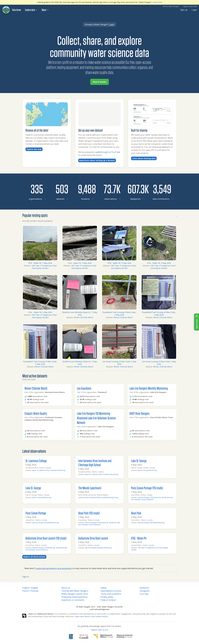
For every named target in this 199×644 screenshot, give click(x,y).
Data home (17, 10)
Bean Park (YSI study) (89, 513)
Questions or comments (73, 600)
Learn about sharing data (144, 158)
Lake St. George (139, 461)
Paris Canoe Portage (36, 513)
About (45, 10)
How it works (99, 82)
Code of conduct (108, 600)
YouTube (144, 594)
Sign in (26, 577)
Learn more (157, 2)
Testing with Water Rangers (75, 591)
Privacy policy (107, 597)
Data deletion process (111, 591)
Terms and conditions (111, 594)
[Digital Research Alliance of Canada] (113, 637)
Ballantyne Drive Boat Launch (93, 538)
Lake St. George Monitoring (147, 470)
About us (66, 588)
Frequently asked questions (74, 597)
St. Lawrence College (36, 461)
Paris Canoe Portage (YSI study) (147, 488)
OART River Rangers (139, 413)
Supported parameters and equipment (53, 568)
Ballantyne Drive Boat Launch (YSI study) (46, 538)
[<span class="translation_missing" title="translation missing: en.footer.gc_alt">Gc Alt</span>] (84, 637)
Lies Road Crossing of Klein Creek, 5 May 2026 (119, 363)
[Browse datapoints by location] (137, 189)
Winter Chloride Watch (84, 317)
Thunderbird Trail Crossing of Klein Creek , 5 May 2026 (119, 314)
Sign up (184, 10)
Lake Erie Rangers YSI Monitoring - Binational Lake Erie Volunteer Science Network (96, 418)
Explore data (31, 10)
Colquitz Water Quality (36, 413)
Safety (103, 588)
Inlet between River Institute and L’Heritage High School (95, 463)
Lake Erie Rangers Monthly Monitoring (149, 388)
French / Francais (30, 591)
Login (194, 10)
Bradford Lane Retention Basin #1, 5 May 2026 (80, 363)
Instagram (145, 591)
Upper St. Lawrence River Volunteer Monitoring (49, 470)
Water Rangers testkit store (75, 594)
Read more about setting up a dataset (97, 160)
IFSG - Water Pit (139, 538)
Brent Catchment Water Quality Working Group (101, 497)
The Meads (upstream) (90, 488)
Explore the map (34, 149)
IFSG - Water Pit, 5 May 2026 (40, 263)
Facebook (144, 588)
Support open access (99, 630)
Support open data (190, 6)
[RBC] (71, 637)
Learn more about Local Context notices (91, 616)
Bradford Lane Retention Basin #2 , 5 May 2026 (80, 314)
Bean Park (136, 513)
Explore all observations (34, 557)
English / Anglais (30, 588)
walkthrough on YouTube (108, 152)
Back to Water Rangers (171, 6)
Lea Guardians (84, 388)
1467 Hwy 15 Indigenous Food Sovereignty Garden (44, 267)
